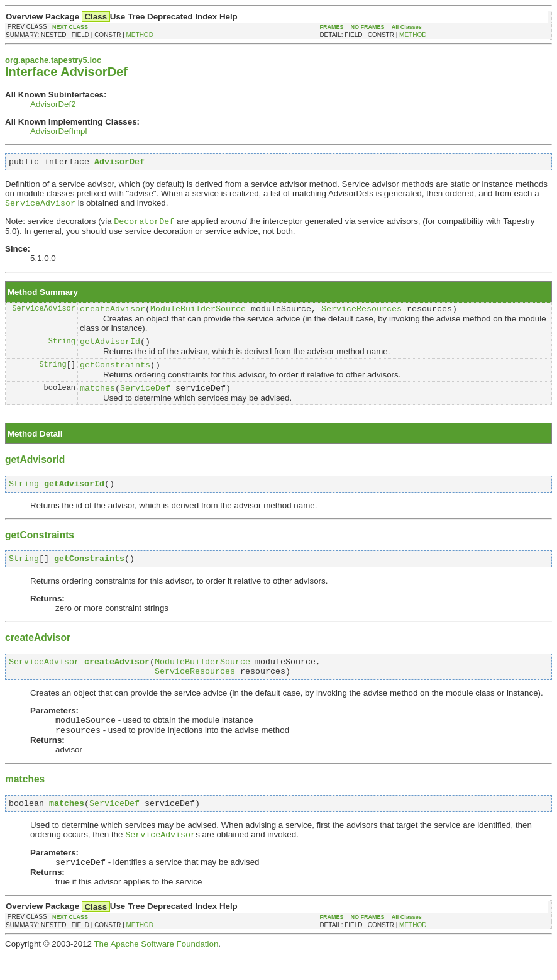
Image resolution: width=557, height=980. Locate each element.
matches (97, 399)
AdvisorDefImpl (58, 131)
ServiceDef (145, 399)
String (62, 349)
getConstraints (115, 374)
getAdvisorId (110, 349)
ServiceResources (361, 315)
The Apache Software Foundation (156, 970)
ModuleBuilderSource (198, 315)
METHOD (140, 35)
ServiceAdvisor (44, 314)
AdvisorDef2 (53, 104)
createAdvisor (113, 315)
